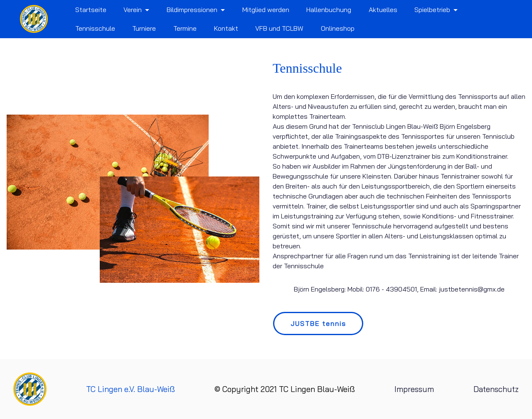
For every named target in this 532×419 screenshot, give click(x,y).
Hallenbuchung (329, 10)
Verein (133, 10)
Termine (185, 28)
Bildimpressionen (192, 10)
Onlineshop (338, 28)
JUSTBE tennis (318, 323)
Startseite (91, 10)
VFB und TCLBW (279, 28)
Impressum (413, 389)
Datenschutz (495, 389)
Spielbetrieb (432, 10)
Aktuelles (383, 10)
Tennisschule (95, 28)
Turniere (144, 28)
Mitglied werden (266, 10)
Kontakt (226, 28)
